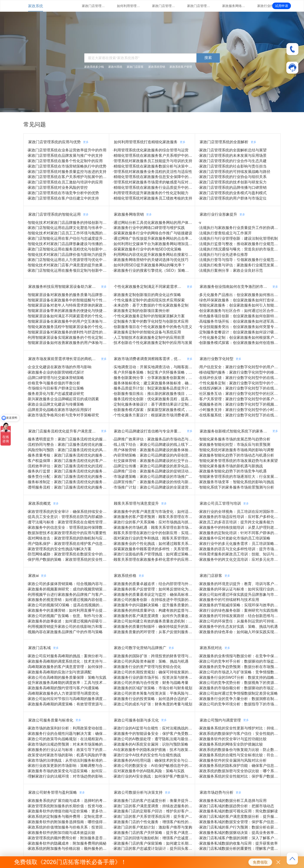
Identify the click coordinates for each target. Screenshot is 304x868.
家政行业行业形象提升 (269, 6)
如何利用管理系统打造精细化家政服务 (129, 6)
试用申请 (282, 6)
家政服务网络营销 (234, 6)
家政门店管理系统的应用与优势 (94, 6)
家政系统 (36, 6)
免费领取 (260, 862)
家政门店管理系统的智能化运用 (199, 6)
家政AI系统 (115, 67)
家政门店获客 (135, 67)
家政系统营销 (157, 67)
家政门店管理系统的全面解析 (164, 6)
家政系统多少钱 (94, 67)
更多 (86, 142)
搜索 (208, 58)
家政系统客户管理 (181, 67)
